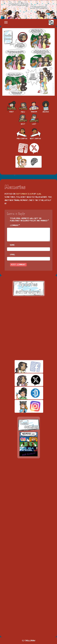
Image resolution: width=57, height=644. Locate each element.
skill (24, 393)
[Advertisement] (28, 328)
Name (12, 245)
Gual (39, 194)
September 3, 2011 (24, 194)
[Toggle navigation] (6, 22)
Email (13, 255)
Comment (15, 225)
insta (24, 406)
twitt (24, 380)
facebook (24, 366)
